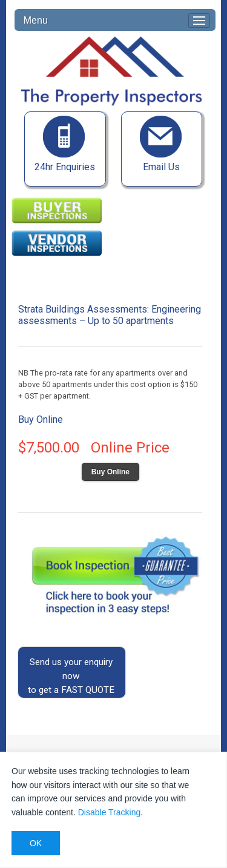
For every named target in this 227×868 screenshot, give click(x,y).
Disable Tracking (110, 812)
